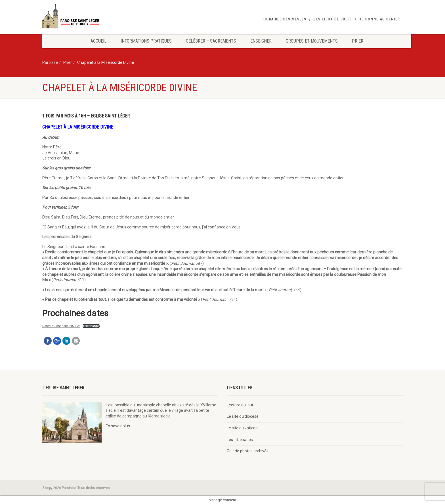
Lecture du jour (240, 405)
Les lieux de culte (333, 19)
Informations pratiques (146, 41)
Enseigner (261, 41)
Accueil (98, 41)
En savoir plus (118, 426)
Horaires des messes (285, 19)
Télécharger (91, 326)
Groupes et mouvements (312, 41)
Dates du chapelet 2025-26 (61, 326)
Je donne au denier (380, 19)
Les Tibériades (240, 440)
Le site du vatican (242, 428)
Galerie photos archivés (248, 451)
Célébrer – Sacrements (211, 41)
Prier (358, 41)
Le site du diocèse (243, 416)
